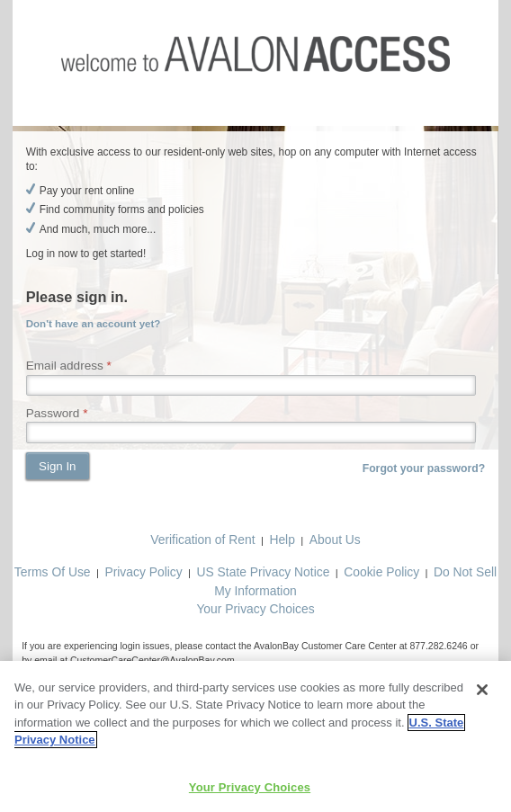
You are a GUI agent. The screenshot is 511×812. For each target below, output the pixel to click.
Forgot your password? (424, 468)
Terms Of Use (53, 572)
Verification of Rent (202, 540)
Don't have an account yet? (94, 324)
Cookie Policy (381, 572)
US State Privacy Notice (264, 572)
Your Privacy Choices (255, 609)
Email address (65, 366)
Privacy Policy (143, 572)
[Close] (482, 693)
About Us (335, 540)
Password (53, 413)
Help (282, 540)
